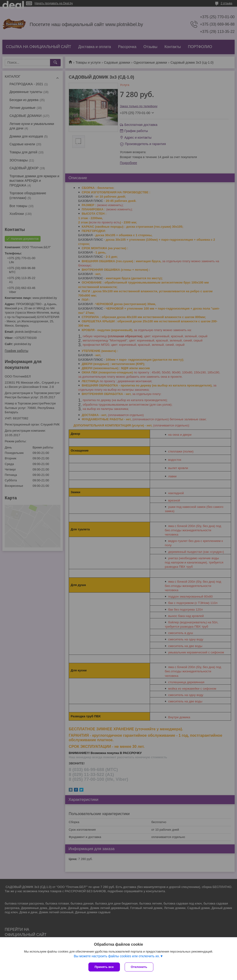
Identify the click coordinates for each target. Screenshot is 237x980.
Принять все (104, 967)
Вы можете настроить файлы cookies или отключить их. (117, 956)
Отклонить (139, 967)
